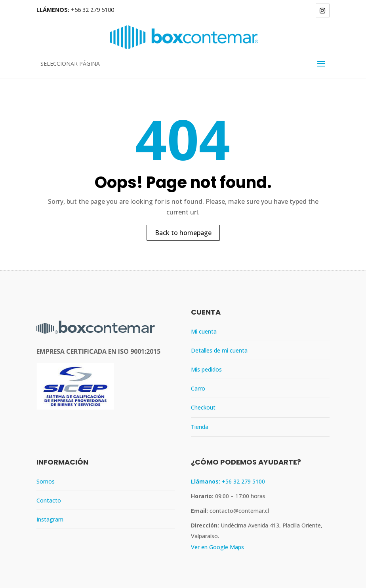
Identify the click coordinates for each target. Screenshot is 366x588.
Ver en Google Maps (217, 547)
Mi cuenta (204, 331)
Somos (46, 481)
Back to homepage (183, 233)
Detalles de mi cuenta (219, 350)
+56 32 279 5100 (92, 10)
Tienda (200, 427)
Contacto (49, 500)
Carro (198, 388)
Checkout (203, 407)
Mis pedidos (206, 369)
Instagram (50, 519)
